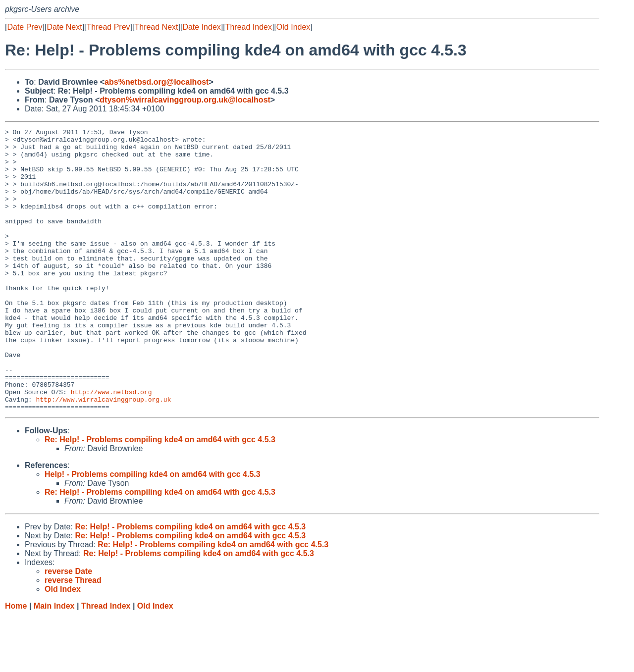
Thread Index (249, 27)
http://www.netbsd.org (111, 445)
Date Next (64, 27)
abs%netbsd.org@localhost (157, 82)
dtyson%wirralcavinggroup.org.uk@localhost (185, 100)
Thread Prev (108, 27)
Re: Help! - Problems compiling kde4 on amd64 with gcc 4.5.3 (160, 496)
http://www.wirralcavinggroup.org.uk (103, 454)
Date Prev (25, 27)
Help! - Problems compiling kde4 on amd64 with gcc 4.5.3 (153, 531)
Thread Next (156, 27)
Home (16, 662)
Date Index (201, 27)
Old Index (293, 27)
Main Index (54, 662)
